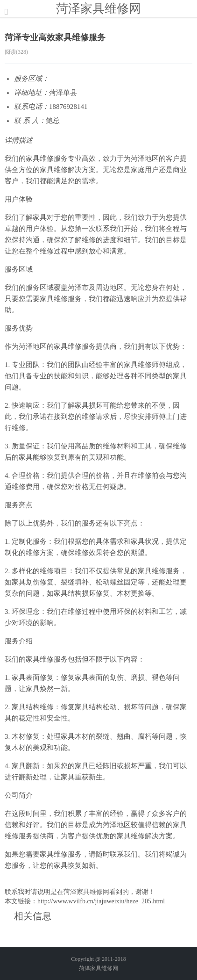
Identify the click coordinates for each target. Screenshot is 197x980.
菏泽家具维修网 (98, 8)
